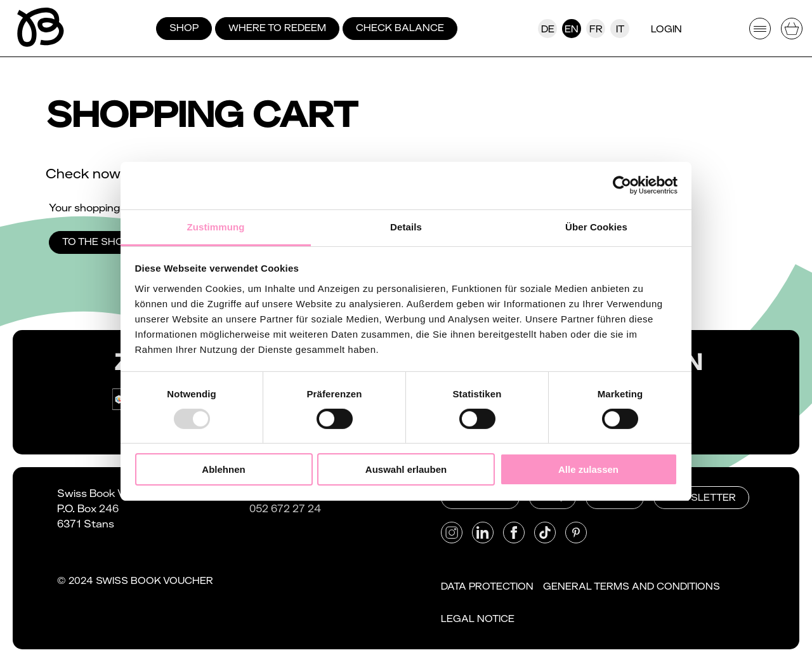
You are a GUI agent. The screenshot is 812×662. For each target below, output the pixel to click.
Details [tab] (406, 226)
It (620, 29)
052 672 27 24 (285, 509)
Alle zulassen (588, 469)
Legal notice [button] (478, 619)
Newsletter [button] (701, 498)
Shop (184, 28)
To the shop (96, 242)
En (572, 29)
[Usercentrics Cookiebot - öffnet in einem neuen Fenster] (622, 185)
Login (666, 29)
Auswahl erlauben (406, 469)
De (548, 29)
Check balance (400, 28)
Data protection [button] (487, 586)
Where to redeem (277, 28)
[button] (452, 533)
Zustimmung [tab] (216, 226)
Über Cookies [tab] (596, 226)
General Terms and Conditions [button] (632, 586)
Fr (596, 29)
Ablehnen (223, 469)
